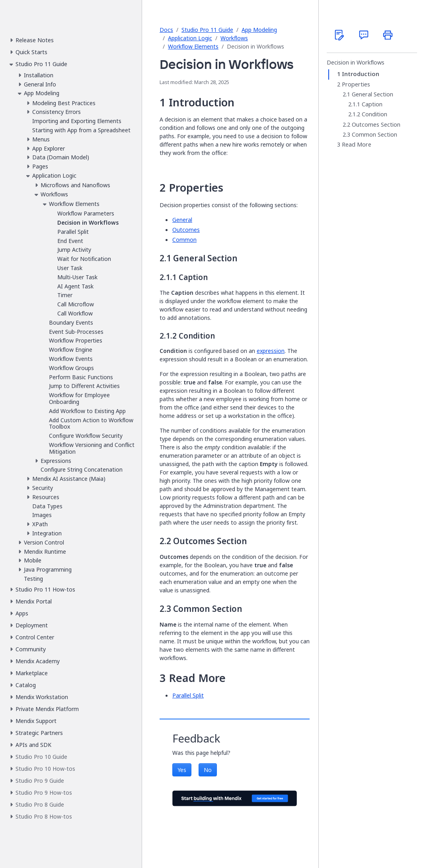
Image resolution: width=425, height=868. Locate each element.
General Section (372, 94)
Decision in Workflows (356, 63)
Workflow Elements (193, 46)
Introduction (361, 74)
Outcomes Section (376, 125)
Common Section (374, 135)
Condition (374, 114)
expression (271, 351)
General (182, 220)
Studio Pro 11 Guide (207, 30)
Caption (372, 104)
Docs (166, 30)
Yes (182, 770)
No (208, 770)
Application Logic (190, 38)
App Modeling (259, 30)
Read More (357, 145)
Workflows (234, 38)
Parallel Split (188, 695)
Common (184, 240)
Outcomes (186, 230)
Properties (356, 84)
